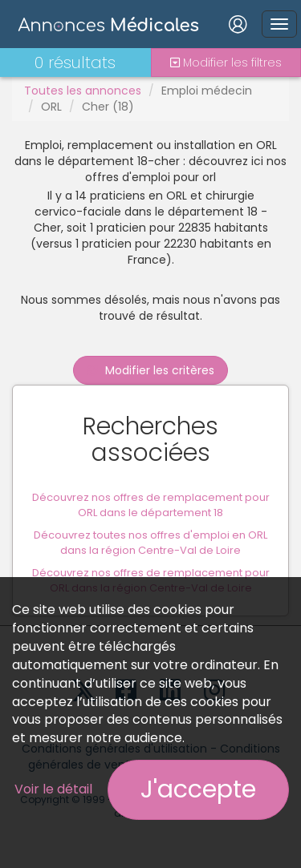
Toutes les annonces (83, 91)
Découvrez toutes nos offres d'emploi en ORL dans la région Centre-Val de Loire (150, 543)
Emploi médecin (207, 91)
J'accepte (198, 789)
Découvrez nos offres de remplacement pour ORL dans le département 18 (151, 505)
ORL (51, 107)
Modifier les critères (150, 370)
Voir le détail (53, 789)
